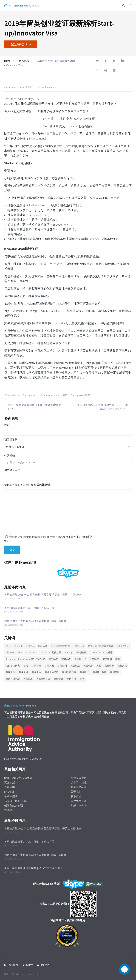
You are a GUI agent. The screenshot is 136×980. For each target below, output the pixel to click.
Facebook (13, 965)
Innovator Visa (15, 395)
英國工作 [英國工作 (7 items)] (10, 672)
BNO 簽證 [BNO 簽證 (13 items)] (43, 646)
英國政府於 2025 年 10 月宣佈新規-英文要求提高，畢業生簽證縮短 (43, 595)
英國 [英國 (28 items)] (99, 666)
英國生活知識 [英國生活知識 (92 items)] (69, 672)
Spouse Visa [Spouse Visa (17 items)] (31, 652)
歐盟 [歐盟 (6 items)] (118, 659)
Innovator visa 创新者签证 (57, 395)
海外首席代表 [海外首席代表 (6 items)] (13, 666)
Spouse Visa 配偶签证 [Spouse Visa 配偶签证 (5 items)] (51, 652)
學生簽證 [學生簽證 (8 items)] (53, 659)
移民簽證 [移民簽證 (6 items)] (36, 666)
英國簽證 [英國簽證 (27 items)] (115, 672)
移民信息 (24, 61)
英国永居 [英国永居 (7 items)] (88, 666)
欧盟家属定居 (79, 778)
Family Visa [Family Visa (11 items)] (79, 646)
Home (7, 61)
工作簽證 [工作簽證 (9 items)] (94, 659)
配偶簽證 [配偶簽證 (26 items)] (71, 679)
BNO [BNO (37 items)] (8, 646)
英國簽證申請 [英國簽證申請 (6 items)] (13, 679)
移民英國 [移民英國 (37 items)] (49, 666)
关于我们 (76, 792)
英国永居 (10, 782)
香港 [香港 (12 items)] (82, 679)
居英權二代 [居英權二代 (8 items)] (80, 659)
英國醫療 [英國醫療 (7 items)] (58, 679)
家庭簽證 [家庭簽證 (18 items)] (66, 659)
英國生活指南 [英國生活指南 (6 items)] (52, 672)
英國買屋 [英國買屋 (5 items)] (28, 679)
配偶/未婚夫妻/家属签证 (18, 778)
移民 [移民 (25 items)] (26, 666)
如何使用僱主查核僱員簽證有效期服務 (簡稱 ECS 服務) (36, 621)
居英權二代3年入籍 (15, 801)
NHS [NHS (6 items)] (20, 652)
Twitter (29, 965)
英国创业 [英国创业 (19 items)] (75, 666)
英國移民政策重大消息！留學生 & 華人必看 (29, 608)
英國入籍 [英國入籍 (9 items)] (122, 666)
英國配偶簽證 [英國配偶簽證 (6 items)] (43, 679)
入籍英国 (10, 787)
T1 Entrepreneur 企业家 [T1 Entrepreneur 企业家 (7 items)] (101, 652)
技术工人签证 (79, 782)
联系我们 (76, 796)
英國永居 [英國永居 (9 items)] (23, 672)
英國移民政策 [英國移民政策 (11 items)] (100, 672)
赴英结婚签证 (79, 787)
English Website (79, 805)
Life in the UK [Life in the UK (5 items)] (123, 646)
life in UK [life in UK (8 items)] (10, 652)
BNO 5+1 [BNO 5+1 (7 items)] (18, 646)
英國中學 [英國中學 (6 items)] (109, 666)
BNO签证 (9, 792)
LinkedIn (45, 965)
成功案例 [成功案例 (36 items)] (107, 659)
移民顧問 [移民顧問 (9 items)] (62, 666)
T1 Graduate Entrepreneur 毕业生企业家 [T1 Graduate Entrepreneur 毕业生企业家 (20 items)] (25, 659)
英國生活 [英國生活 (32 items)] (36, 672)
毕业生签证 (11, 796)
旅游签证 (10, 810)
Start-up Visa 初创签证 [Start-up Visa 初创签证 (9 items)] (76, 652)
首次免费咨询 (19, 44)
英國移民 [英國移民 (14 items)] (84, 672)
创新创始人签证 (14, 805)
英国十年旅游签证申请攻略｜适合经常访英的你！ (33, 868)
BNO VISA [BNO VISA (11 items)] (30, 646)
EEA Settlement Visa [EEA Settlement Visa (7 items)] (61, 646)
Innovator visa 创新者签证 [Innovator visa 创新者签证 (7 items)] (101, 646)
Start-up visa (29, 395)
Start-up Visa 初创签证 (82, 395)
